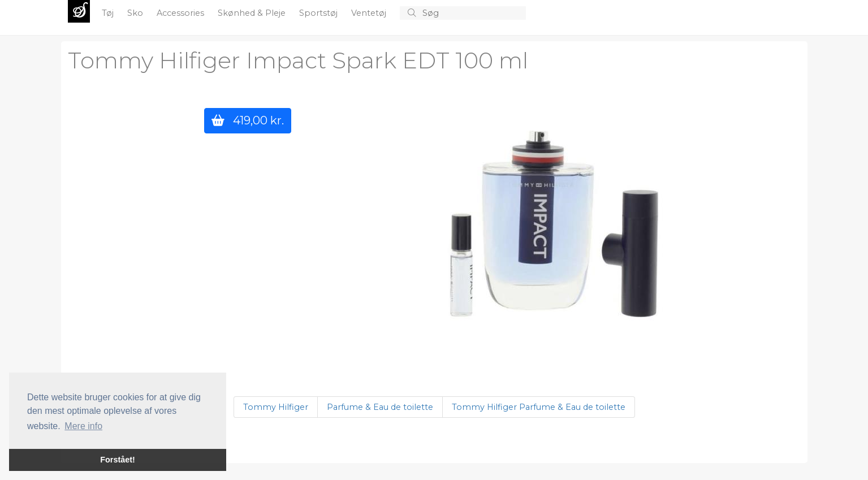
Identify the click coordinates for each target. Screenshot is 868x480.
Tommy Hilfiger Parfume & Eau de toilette (539, 407)
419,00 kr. (248, 120)
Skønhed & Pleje (253, 13)
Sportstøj (319, 13)
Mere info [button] (83, 426)
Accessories (182, 13)
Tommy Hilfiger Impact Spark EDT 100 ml (298, 60)
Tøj (109, 13)
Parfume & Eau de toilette (380, 407)
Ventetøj (370, 13)
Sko (136, 13)
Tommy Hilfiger (276, 407)
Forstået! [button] (118, 460)
